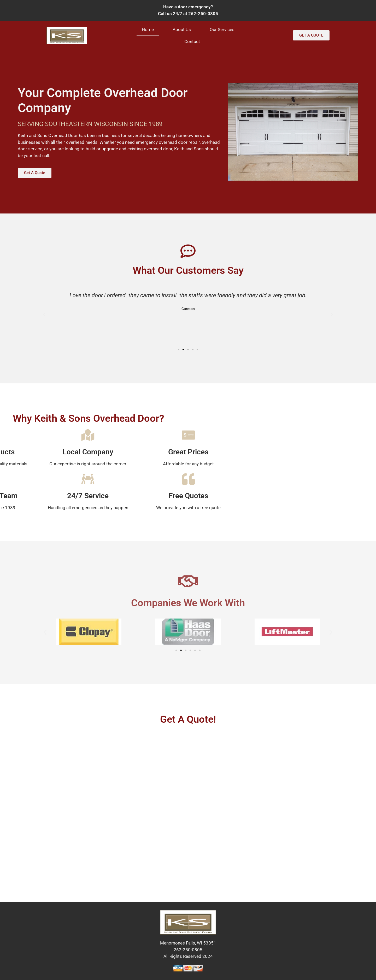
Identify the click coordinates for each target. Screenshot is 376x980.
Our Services (222, 29)
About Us (182, 29)
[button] (44, 314)
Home (148, 29)
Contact (192, 41)
